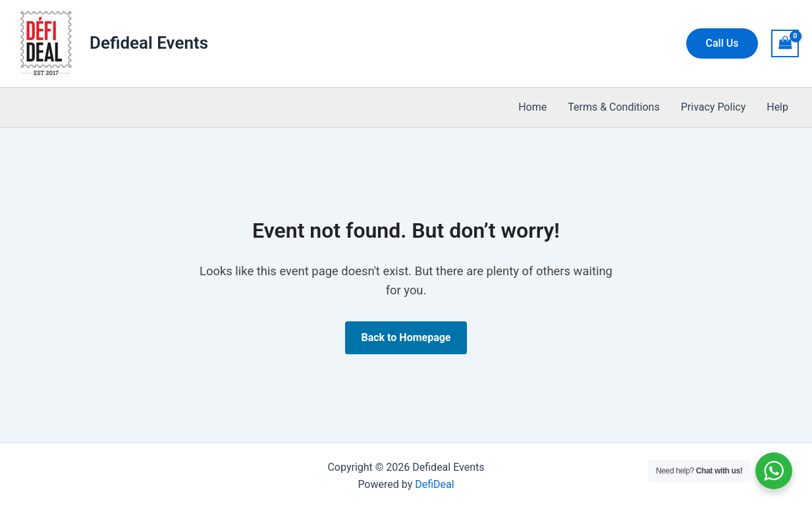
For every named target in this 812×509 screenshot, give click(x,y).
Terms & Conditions (614, 107)
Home (532, 107)
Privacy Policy (714, 107)
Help (777, 107)
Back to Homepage (406, 337)
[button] (722, 43)
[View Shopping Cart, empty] (785, 43)
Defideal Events (149, 43)
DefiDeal (434, 484)
